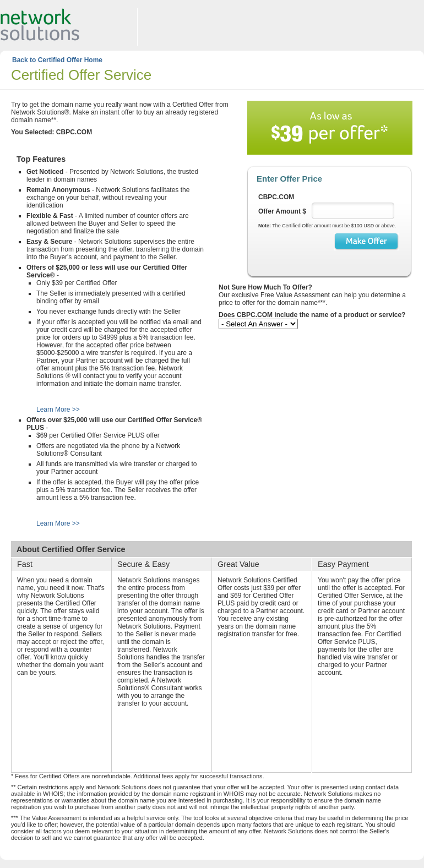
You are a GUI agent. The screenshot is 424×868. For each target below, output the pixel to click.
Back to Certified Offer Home (57, 60)
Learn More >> (58, 410)
